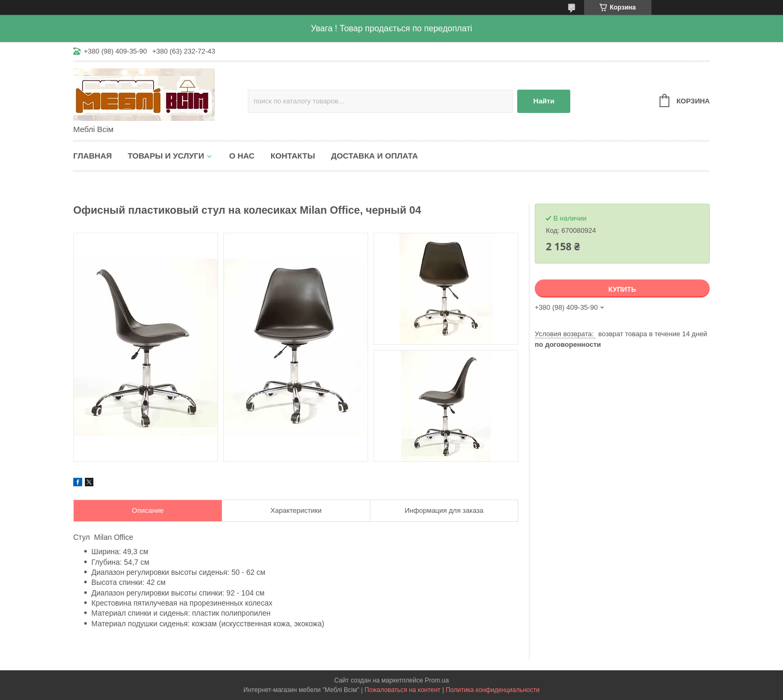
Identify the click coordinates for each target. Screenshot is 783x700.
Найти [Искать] (544, 101)
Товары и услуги (166, 156)
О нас (242, 156)
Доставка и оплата (375, 156)
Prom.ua (437, 680)
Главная (93, 156)
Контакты (293, 156)
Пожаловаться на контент (402, 690)
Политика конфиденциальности (493, 690)
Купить (622, 289)
